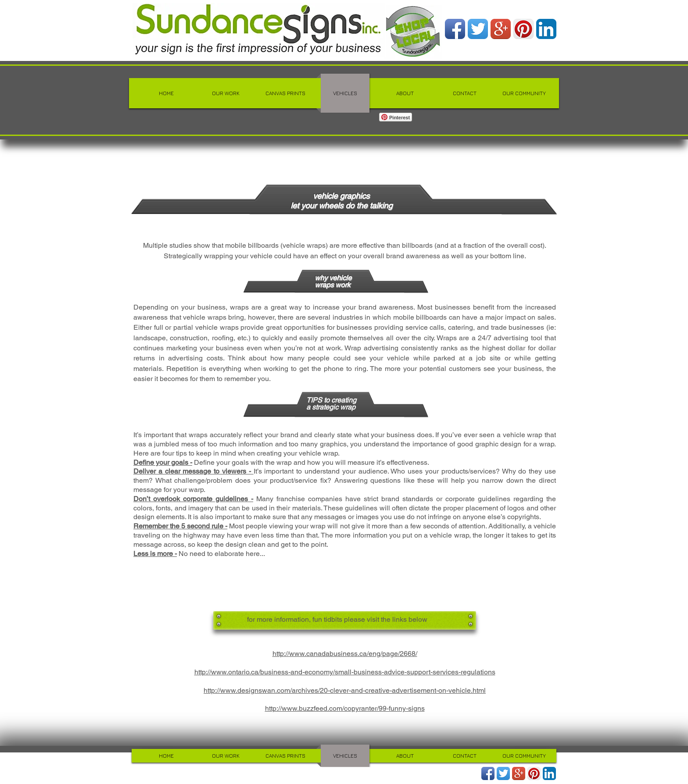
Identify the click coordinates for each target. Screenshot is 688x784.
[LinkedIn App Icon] (546, 29)
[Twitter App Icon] (478, 29)
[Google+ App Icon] (501, 29)
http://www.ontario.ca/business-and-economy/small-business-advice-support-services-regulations (345, 672)
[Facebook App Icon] (455, 29)
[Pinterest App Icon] (523, 29)
